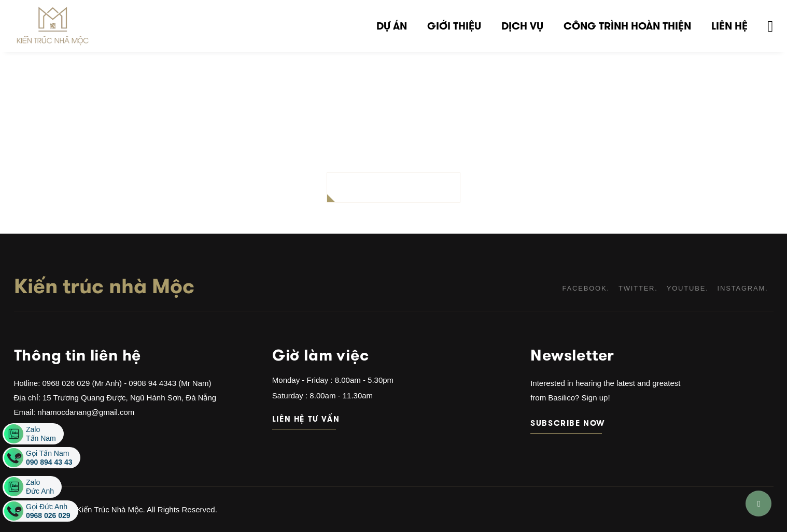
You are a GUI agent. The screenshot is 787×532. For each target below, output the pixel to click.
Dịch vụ (522, 26)
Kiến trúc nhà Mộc (104, 286)
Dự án (392, 26)
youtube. (688, 288)
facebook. (586, 288)
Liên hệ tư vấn (304, 419)
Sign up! (594, 398)
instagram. (743, 288)
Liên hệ (729, 26)
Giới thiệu (454, 26)
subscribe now (566, 423)
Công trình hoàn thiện (627, 26)
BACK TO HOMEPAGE (394, 187)
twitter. (638, 288)
